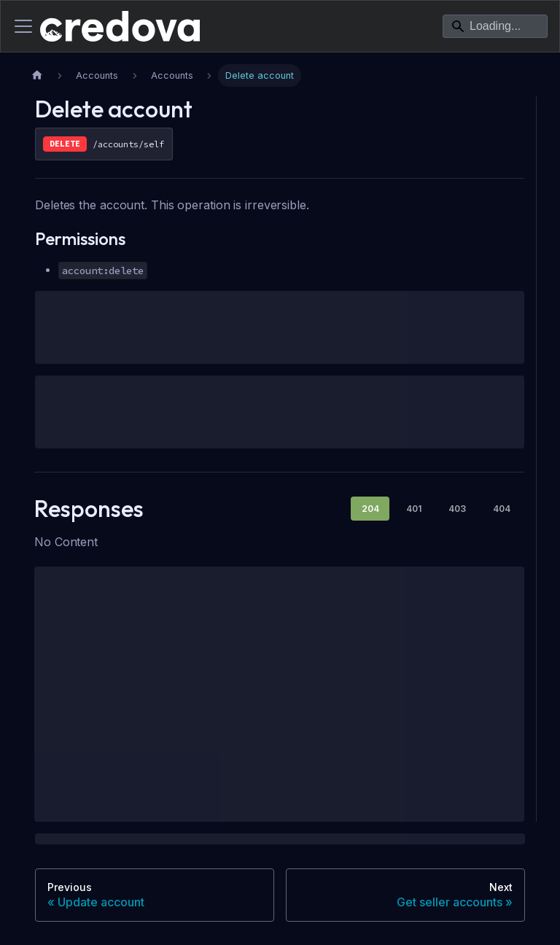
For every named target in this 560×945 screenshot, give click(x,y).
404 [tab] (502, 509)
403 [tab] (457, 509)
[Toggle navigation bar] (23, 26)
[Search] (495, 26)
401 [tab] (414, 509)
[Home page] (37, 75)
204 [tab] (370, 509)
